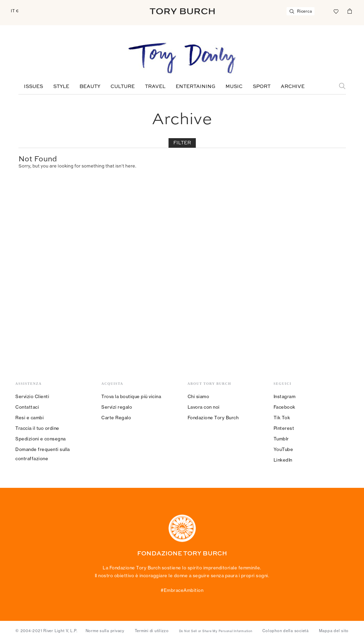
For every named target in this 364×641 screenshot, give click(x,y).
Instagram (285, 396)
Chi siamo (199, 396)
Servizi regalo (117, 407)
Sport (262, 87)
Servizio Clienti (32, 396)
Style (61, 87)
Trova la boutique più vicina (131, 396)
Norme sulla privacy (105, 631)
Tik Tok (282, 418)
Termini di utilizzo (152, 631)
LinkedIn (283, 460)
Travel (155, 87)
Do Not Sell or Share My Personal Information (216, 631)
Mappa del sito (334, 631)
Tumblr (281, 439)
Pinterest (284, 428)
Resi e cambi (30, 418)
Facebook (285, 407)
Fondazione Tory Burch (213, 418)
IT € (15, 11)
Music (234, 87)
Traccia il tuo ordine (37, 428)
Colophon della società (286, 631)
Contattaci (27, 407)
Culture (123, 87)
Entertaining (195, 87)
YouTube (283, 449)
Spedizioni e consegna (41, 439)
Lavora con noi (204, 407)
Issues (33, 87)
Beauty (90, 87)
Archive (293, 87)
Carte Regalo (116, 418)
